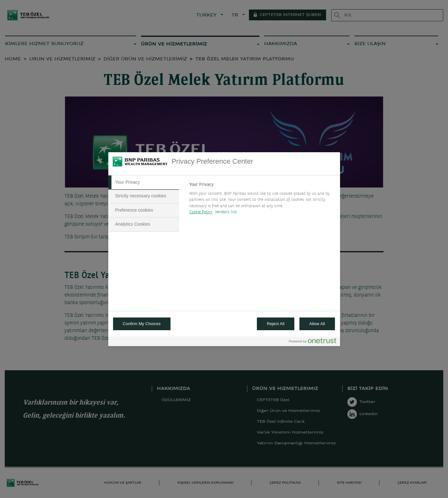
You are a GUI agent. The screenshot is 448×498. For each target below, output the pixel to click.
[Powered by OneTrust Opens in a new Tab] (313, 342)
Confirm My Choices (142, 324)
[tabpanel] (262, 200)
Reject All (276, 324)
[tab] (144, 182)
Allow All (317, 324)
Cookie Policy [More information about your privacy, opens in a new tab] (201, 212)
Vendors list (226, 212)
